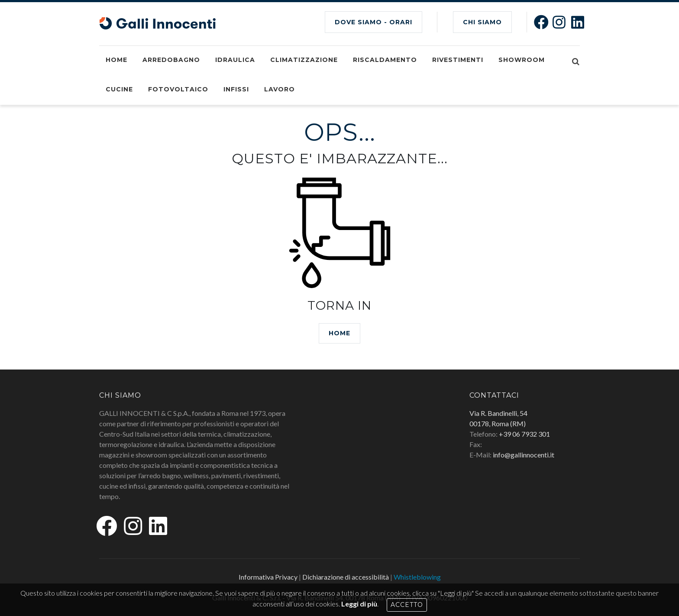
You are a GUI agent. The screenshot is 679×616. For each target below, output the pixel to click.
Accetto (407, 605)
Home (116, 60)
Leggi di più (359, 604)
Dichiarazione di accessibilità (346, 577)
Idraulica (235, 60)
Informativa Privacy (268, 577)
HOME (339, 333)
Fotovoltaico (178, 89)
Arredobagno (171, 60)
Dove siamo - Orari (373, 22)
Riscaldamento (385, 60)
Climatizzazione (304, 60)
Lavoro (280, 89)
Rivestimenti (458, 60)
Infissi (236, 89)
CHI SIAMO (482, 22)
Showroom (522, 60)
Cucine (119, 89)
